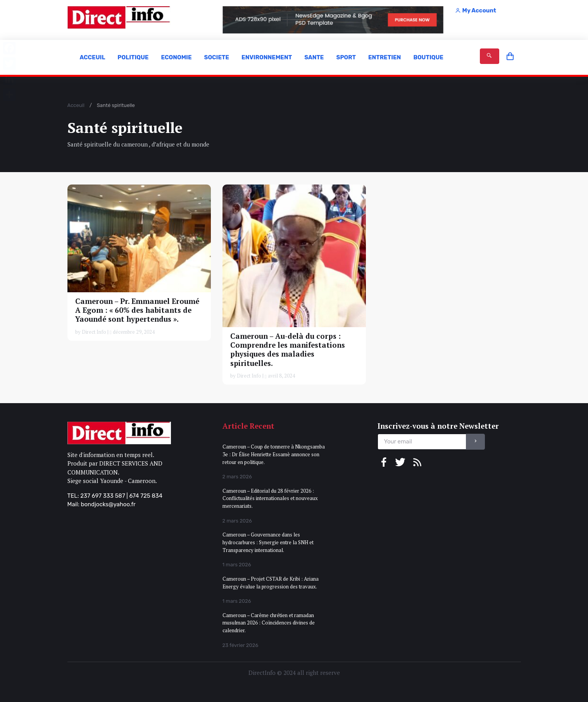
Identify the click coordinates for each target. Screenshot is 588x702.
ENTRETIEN (385, 57)
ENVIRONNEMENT (267, 57)
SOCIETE (216, 57)
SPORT (346, 57)
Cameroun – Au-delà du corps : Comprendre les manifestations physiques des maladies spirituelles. (288, 349)
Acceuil (76, 105)
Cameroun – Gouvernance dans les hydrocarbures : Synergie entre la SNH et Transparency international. (268, 542)
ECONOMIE (176, 57)
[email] (422, 442)
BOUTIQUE (428, 57)
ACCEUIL (93, 57)
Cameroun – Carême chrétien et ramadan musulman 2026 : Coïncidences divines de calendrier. (269, 623)
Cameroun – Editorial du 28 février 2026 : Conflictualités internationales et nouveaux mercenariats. (270, 498)
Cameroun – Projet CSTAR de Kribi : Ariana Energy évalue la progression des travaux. (271, 583)
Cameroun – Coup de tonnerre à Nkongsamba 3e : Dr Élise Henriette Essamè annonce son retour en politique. (274, 454)
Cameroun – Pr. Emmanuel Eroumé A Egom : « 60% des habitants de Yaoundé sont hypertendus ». (137, 310)
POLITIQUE (133, 57)
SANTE (314, 57)
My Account (476, 10)
